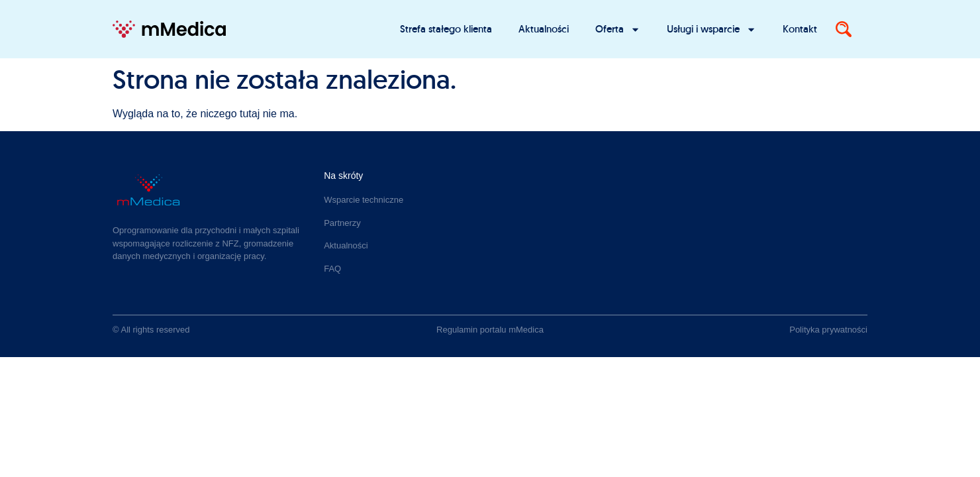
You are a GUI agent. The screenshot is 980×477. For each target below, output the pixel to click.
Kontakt (800, 29)
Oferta (618, 29)
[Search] (844, 29)
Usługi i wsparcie (711, 29)
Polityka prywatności (828, 330)
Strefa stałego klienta (446, 29)
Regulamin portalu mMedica (490, 330)
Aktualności (544, 29)
